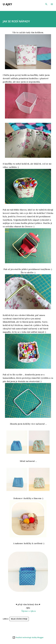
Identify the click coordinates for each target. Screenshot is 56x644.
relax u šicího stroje (19, 619)
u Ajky (7, 4)
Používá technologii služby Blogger (28, 637)
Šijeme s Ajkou (29, 611)
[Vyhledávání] (46, 4)
